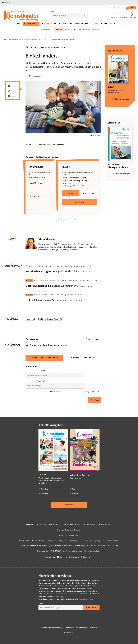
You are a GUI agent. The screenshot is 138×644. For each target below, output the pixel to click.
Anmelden (78, 220)
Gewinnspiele (73, 529)
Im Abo (71, 196)
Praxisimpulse (80, 518)
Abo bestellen (69, 499)
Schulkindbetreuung (98, 539)
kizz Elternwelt (113, 539)
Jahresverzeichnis (84, 30)
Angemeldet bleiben (93, 386)
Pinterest (87, 551)
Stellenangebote (74, 535)
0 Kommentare (59, 144)
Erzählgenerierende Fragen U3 (50, 319)
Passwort (41, 378)
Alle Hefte (44, 488)
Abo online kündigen (92, 545)
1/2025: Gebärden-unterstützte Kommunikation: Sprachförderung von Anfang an (63, 281)
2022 (39, 39)
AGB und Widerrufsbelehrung (52, 622)
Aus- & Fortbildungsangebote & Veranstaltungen (100, 535)
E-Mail (42, 371)
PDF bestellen (37, 199)
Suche (53, 12)
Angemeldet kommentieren (44, 358)
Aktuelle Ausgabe (46, 30)
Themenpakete (70, 30)
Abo (110, 518)
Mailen (13, 96)
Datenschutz (69, 622)
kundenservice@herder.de (72, 545)
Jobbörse (131, 8)
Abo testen (80, 205)
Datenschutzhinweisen (84, 593)
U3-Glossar (102, 518)
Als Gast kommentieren (82, 358)
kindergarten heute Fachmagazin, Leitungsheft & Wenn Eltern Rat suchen (46, 539)
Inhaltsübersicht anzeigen (120, 99)
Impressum (93, 622)
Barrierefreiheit (81, 622)
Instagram (75, 551)
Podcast (96, 30)
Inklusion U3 (30, 319)
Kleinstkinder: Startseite (11, 39)
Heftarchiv (58, 30)
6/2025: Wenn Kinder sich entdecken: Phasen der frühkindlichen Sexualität (59, 266)
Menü (7, 2)
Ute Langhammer (36, 76)
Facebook (63, 551)
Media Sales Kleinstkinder (35, 535)
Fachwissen (91, 518)
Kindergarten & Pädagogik (56, 535)
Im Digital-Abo (88, 196)
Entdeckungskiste (82, 539)
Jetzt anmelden (91, 601)
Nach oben (70, 626)
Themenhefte (68, 518)
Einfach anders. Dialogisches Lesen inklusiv (62, 39)
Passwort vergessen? (54, 385)
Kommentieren (93, 339)
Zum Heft (44, 483)
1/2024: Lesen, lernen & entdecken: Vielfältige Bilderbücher (55, 295)
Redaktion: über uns (116, 8)
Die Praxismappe (54, 518)
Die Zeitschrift (23, 39)
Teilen (13, 86)
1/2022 (45, 39)
